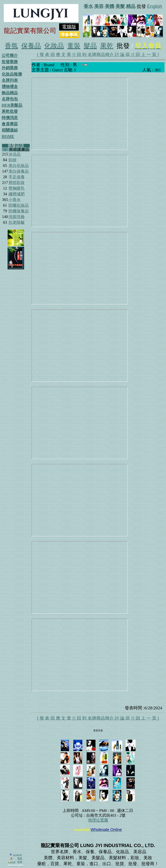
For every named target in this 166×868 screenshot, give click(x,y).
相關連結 (10, 130)
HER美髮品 (12, 105)
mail (12, 862)
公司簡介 (10, 55)
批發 (20, 862)
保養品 (31, 46)
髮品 (90, 46)
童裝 (74, 46)
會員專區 (10, 124)
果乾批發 (10, 111)
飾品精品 (10, 93)
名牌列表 (10, 80)
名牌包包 (10, 99)
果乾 (107, 46)
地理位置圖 (98, 820)
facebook (17, 855)
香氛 (11, 46)
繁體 (20, 859)
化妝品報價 (12, 74)
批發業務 (10, 62)
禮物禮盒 (10, 87)
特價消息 (10, 118)
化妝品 (54, 46)
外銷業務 (10, 68)
